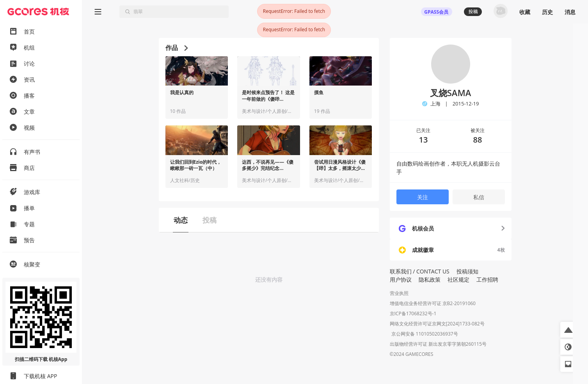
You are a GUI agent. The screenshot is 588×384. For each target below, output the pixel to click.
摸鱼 (319, 93)
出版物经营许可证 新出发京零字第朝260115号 (438, 345)
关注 (423, 197)
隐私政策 (430, 280)
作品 (177, 48)
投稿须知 (467, 271)
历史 (547, 12)
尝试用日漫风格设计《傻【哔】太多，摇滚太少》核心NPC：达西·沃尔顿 (340, 166)
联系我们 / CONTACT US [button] (420, 271)
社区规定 (458, 280)
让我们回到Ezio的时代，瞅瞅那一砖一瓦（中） (196, 165)
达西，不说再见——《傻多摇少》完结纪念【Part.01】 (268, 166)
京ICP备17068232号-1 (413, 313)
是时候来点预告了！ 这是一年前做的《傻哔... (268, 96)
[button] (568, 330)
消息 (570, 12)
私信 (479, 197)
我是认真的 (182, 93)
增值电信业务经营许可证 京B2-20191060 (433, 303)
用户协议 (401, 280)
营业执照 (399, 293)
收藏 (525, 12)
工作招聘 (487, 280)
